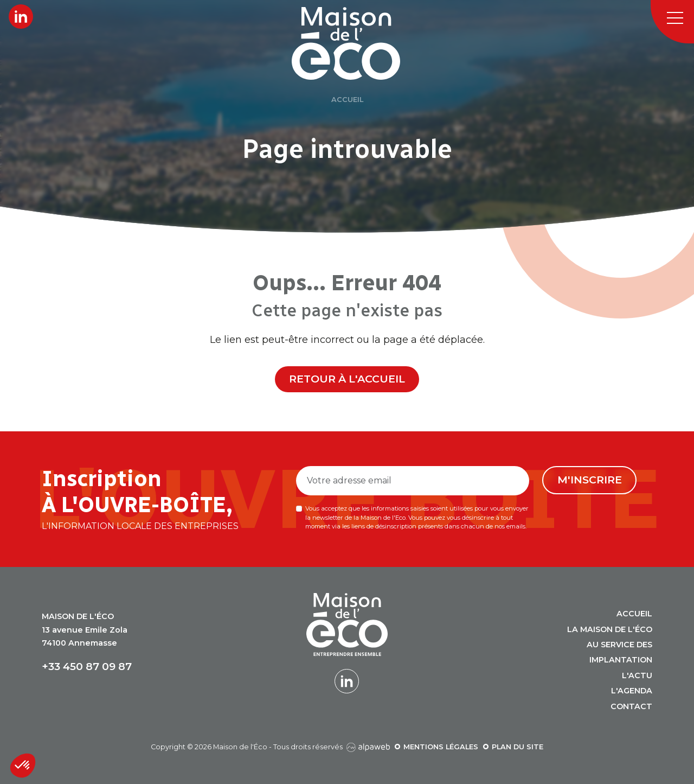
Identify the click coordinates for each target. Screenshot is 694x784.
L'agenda (632, 691)
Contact (631, 706)
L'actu (637, 675)
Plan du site (518, 747)
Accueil (634, 614)
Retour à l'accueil (347, 379)
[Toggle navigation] (672, 22)
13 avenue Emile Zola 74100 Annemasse (85, 630)
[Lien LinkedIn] (21, 17)
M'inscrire (590, 480)
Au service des (619, 645)
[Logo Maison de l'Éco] (359, 43)
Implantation (621, 660)
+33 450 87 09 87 (87, 667)
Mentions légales (441, 747)
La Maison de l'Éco (610, 629)
